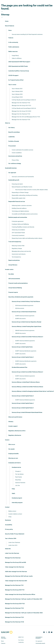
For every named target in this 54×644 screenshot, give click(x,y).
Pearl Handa (18, 473)
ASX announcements (14, 275)
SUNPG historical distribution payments (26, 358)
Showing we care (13, 455)
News (10, 27)
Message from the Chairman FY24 (21, 110)
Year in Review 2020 (17, 88)
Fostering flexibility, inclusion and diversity (23, 223)
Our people (11, 446)
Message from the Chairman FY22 (21, 99)
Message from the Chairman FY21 (14, 582)
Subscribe (8, 545)
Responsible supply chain (19, 195)
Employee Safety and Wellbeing (20, 221)
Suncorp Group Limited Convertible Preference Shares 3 (27, 333)
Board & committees (14, 129)
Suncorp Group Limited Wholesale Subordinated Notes (27, 409)
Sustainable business (11, 165)
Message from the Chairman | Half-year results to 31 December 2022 (24, 609)
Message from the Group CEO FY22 (15, 600)
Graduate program (17, 495)
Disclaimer (8, 517)
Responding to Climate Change (20, 189)
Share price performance (15, 414)
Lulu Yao (17, 482)
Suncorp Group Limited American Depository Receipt (27, 319)
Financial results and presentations (18, 280)
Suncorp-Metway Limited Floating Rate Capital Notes (27, 323)
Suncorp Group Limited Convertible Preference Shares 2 (27, 369)
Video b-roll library (17, 55)
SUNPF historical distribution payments (26, 347)
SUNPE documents (20, 340)
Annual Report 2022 (17, 94)
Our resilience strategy (15, 160)
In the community (13, 39)
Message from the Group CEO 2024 (21, 108)
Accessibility (9, 521)
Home (7, 18)
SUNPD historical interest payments (25, 312)
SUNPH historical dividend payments (25, 396)
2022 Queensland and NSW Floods (18, 63)
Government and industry (19, 251)
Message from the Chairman (13, 554)
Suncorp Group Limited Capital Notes (22, 344)
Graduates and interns (15, 459)
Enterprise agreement (18, 218)
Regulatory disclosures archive (17, 427)
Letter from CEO (13, 542)
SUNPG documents (20, 360)
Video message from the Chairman (15, 564)
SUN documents (20, 305)
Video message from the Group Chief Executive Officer (20, 591)
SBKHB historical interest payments (25, 327)
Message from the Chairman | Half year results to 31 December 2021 (24, 596)
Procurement (12, 142)
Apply (13, 490)
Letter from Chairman (14, 539)
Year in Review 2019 (11, 535)
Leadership (11, 133)
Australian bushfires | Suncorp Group (19, 67)
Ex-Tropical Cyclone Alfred (16, 77)
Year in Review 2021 (17, 85)
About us (8, 120)
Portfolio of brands (14, 138)
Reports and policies (14, 257)
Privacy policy (9, 526)
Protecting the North (17, 180)
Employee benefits (13, 450)
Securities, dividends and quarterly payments (21, 294)
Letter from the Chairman (12, 550)
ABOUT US (21, 634)
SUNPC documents (20, 375)
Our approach (12, 169)
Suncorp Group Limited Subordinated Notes (24, 308)
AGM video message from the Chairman (16, 568)
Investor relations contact (15, 510)
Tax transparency (16, 253)
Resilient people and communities (18, 214)
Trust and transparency (15, 238)
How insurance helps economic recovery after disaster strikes (31, 186)
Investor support (13, 423)
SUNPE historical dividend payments (25, 337)
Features (11, 34)
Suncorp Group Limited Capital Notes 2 (23, 354)
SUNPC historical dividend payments (25, 372)
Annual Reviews (13, 261)
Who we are (12, 441)
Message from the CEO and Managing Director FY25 (26, 113)
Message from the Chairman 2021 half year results (19, 573)
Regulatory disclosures (15, 432)
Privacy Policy (15, 157)
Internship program (17, 499)
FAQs (13, 485)
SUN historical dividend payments (24, 302)
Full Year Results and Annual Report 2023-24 (24, 105)
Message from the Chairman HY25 (14, 619)
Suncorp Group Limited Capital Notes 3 (23, 392)
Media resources (13, 48)
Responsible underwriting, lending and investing (25, 192)
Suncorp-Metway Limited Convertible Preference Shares (27, 383)
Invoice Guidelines (17, 149)
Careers (7, 436)
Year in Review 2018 (17, 91)
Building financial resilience (19, 205)
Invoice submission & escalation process (22, 146)
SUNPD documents (20, 315)
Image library (15, 52)
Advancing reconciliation (18, 226)
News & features (10, 22)
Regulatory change (17, 245)
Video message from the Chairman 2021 (16, 577)
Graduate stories (16, 464)
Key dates (11, 271)
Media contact (12, 508)
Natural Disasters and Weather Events (22, 183)
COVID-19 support (13, 72)
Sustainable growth (14, 177)
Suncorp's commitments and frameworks (23, 173)
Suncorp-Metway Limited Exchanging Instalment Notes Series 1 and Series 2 (33, 388)
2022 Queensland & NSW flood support (19, 58)
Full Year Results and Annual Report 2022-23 (24, 96)
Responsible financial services (17, 198)
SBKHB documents (20, 330)
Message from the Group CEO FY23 (21, 102)
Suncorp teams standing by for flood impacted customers (27, 31)
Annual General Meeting (15, 284)
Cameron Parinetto (20, 479)
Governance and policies (15, 153)
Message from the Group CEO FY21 (15, 586)
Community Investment (18, 232)
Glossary (11, 418)
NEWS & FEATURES (4, 634)
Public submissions (14, 44)
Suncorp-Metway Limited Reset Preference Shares (26, 379)
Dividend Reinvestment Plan (20, 364)
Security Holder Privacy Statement (15, 530)
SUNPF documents (20, 350)
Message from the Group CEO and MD (16, 559)
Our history (12, 124)
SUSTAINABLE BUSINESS (39, 634)
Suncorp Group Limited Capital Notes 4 (23, 400)
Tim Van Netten (19, 471)
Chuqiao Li (18, 468)
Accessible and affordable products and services (25, 210)
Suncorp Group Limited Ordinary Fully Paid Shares (26, 298)
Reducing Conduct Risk (18, 242)
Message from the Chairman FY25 (21, 116)
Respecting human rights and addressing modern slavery (27, 235)
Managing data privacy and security (21, 248)
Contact (7, 504)
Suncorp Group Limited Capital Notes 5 (23, 404)
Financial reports (13, 289)
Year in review (12, 81)
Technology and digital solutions (20, 208)
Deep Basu (18, 476)
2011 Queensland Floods (18, 229)
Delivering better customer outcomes (22, 202)
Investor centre (9, 266)
